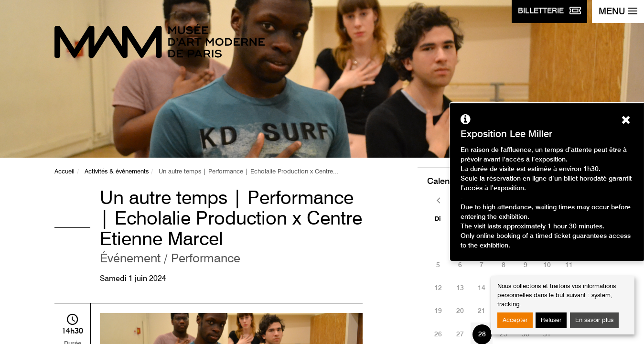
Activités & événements (117, 172)
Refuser (551, 320)
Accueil (64, 172)
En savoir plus (594, 320)
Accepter (515, 320)
